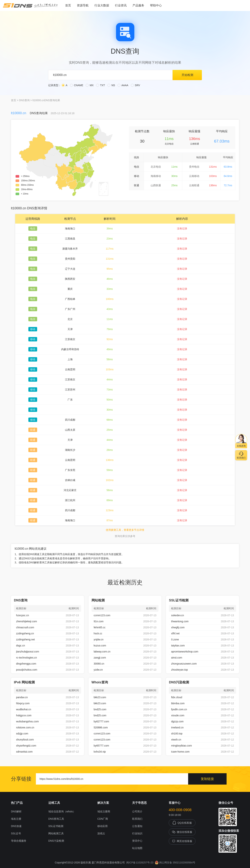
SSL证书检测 (56, 826)
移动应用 (102, 826)
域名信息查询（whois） (62, 811)
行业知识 (137, 833)
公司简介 (137, 811)
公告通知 (137, 826)
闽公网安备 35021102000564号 (175, 863)
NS (111, 85)
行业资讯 (121, 5)
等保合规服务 (19, 841)
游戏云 (101, 833)
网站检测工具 (56, 833)
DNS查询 (24, 100)
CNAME (77, 85)
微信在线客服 (182, 832)
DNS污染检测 (56, 841)
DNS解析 (16, 811)
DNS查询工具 (56, 819)
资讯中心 (137, 841)
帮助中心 (156, 5)
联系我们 (137, 819)
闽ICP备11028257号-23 (140, 863)
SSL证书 (16, 833)
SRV (135, 85)
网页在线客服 (182, 841)
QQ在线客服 (182, 823)
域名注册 (16, 819)
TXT (100, 85)
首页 (68, 5)
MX (90, 85)
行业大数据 (102, 5)
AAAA (123, 85)
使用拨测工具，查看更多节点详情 (125, 530)
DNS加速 (16, 826)
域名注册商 (104, 811)
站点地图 (137, 848)
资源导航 (83, 5)
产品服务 (138, 5)
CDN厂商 (103, 819)
